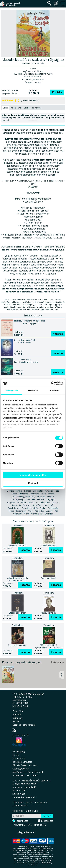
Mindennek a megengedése (33, 475)
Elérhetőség (19, 752)
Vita (56, 511)
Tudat (43, 508)
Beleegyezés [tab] (12, 391)
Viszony (49, 511)
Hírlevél (16, 755)
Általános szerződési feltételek (28, 772)
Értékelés (49, 514)
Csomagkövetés (21, 769)
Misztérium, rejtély (25, 502)
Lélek (28, 499)
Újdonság (17, 718)
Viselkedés (39, 511)
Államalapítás (37, 514)
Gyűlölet (49, 491)
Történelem (21, 511)
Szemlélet (37, 505)
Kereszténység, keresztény (23, 497)
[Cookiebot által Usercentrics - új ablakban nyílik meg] (51, 383)
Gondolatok (38, 491)
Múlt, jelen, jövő (43, 502)
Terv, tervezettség (30, 508)
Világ (30, 511)
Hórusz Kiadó (19, 790)
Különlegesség (17, 499)
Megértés (11, 502)
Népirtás (56, 502)
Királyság (41, 497)
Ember (19, 491)
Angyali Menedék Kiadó (24, 787)
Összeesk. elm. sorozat (24, 725)
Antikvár (17, 715)
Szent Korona (14, 508)
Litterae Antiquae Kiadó (24, 797)
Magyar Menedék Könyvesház (10, 5)
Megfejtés (51, 499)
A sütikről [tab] (54, 391)
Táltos (11, 511)
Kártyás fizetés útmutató (25, 765)
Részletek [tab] (33, 391)
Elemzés (11, 491)
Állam (26, 514)
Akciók (16, 721)
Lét (34, 499)
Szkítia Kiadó (19, 794)
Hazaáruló (24, 494)
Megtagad (33, 483)
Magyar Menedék (27, 832)
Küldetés (51, 497)
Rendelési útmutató (22, 762)
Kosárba (57, 92)
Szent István (49, 505)
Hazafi (14, 494)
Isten (44, 494)
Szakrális (27, 505)
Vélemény (18, 514)
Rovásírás (16, 505)
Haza (57, 491)
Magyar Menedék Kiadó (24, 784)
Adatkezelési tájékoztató (25, 775)
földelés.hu (33, 865)
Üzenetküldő (19, 758)
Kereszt (51, 494)
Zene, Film (18, 711)
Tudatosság (53, 508)
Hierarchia (35, 494)
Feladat (27, 491)
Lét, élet (41, 499)
